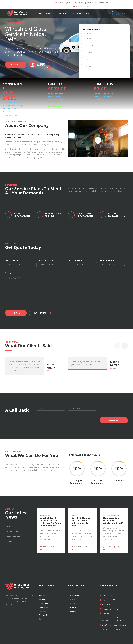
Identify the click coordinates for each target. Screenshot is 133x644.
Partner (42, 600)
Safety (10, 541)
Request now (114, 420)
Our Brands (43, 603)
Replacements (118, 215)
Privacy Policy (44, 623)
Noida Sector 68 (109, 600)
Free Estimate (16, 66)
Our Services (63, 13)
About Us (50, 13)
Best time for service (108, 260)
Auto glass (11, 526)
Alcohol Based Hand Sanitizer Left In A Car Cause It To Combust (51, 522)
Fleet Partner (44, 611)
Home (40, 13)
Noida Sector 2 (108, 596)
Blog (41, 619)
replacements (24, 215)
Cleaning (74, 607)
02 (67, 73)
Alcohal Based (13, 531)
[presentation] (98, 75)
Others (73, 611)
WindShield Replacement (111, 515)
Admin (55, 547)
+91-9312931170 (116, 14)
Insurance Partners (81, 13)
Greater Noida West (110, 609)
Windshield (75, 596)
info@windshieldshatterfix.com (98, 3)
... (94, 13)
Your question (11, 273)
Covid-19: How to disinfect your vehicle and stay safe (81, 522)
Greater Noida (108, 604)
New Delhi (106, 613)
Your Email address (75, 260)
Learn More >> (10, 115)
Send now (16, 313)
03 (71, 73)
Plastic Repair (76, 600)
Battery (73, 603)
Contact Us (43, 615)
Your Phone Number (46, 260)
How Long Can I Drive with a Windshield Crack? (113, 520)
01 (62, 73)
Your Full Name (12, 260)
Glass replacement (14, 536)
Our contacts (40, 313)
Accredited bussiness (39, 66)
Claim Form (43, 607)
